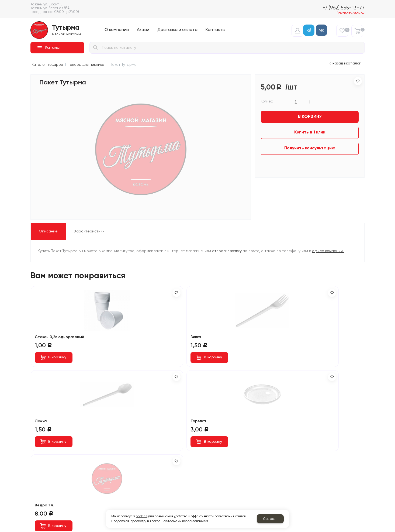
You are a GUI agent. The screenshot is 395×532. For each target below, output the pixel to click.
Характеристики (89, 231)
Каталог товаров (47, 65)
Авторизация (297, 31)
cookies (142, 516)
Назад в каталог (347, 64)
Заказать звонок (351, 13)
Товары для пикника (86, 65)
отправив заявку (227, 251)
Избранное (346, 30)
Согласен (270, 519)
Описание (48, 231)
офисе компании (328, 251)
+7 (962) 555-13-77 (344, 8)
